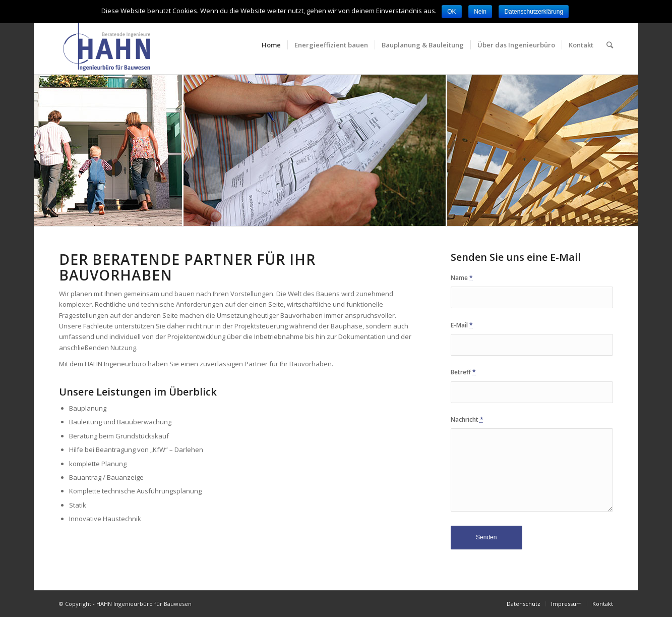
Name (462, 278)
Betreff (463, 372)
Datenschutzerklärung (534, 12)
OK (451, 12)
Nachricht (467, 419)
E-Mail (462, 325)
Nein (480, 12)
